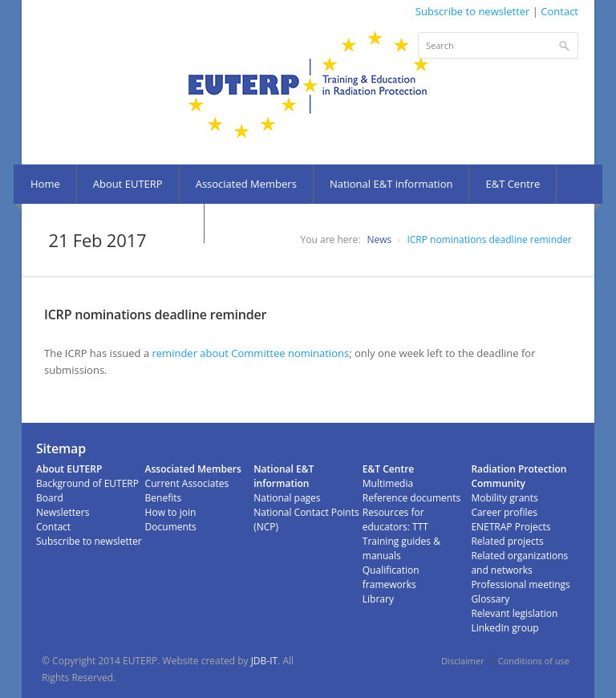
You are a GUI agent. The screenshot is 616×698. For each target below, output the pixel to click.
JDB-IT (265, 661)
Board (50, 498)
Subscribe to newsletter (473, 11)
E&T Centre (513, 184)
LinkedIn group (505, 628)
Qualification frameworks (391, 577)
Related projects (507, 541)
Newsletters (63, 512)
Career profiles (504, 512)
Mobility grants (504, 498)
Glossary (490, 599)
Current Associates (187, 483)
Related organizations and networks (519, 563)
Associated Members (246, 184)
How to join (171, 512)
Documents (171, 527)
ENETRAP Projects (511, 527)
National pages (287, 498)
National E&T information (391, 184)
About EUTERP (128, 184)
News (379, 239)
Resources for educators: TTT (395, 519)
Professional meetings (520, 584)
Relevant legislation (514, 613)
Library (378, 599)
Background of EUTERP (87, 483)
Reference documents (411, 498)
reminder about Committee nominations (251, 353)
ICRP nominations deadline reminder (489, 239)
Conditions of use (534, 661)
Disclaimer (463, 661)
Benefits (164, 498)
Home (45, 184)
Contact (559, 11)
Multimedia (388, 483)
